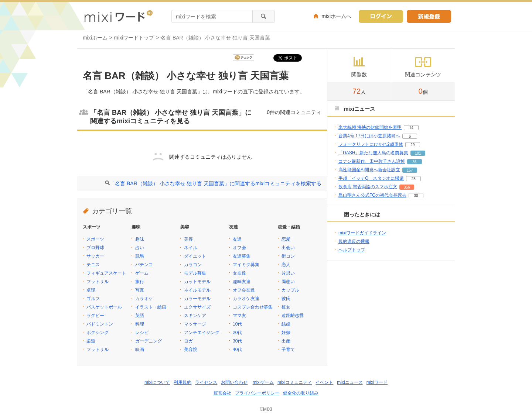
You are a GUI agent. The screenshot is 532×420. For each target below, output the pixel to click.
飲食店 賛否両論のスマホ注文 (368, 187)
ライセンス (206, 382)
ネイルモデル (197, 290)
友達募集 (242, 256)
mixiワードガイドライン (362, 233)
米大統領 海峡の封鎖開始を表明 (370, 127)
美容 (188, 239)
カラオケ (144, 299)
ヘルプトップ (352, 250)
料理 (140, 324)
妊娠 (286, 333)
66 (414, 162)
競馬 (140, 256)
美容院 (191, 350)
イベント (324, 382)
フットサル (98, 282)
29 (412, 145)
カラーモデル (197, 299)
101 (418, 153)
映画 (140, 350)
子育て (288, 350)
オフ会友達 (244, 290)
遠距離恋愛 (293, 316)
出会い (288, 248)
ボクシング (98, 333)
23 (414, 179)
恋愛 (286, 239)
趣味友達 (242, 282)
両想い (288, 282)
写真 (140, 290)
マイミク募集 (246, 265)
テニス (93, 265)
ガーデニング (149, 341)
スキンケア (195, 316)
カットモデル (197, 282)
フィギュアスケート (106, 273)
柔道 (91, 341)
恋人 (286, 265)
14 (411, 128)
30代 (237, 341)
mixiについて (157, 382)
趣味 (140, 239)
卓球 (91, 290)
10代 (237, 324)
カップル (290, 290)
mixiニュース (350, 382)
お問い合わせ (234, 382)
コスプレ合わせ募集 (253, 307)
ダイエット (195, 256)
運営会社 (222, 393)
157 (410, 170)
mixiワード (377, 382)
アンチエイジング (202, 333)
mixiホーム (95, 38)
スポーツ (95, 239)
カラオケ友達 (246, 299)
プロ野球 (95, 248)
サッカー (95, 256)
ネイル (191, 248)
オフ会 (239, 248)
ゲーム (142, 273)
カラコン (193, 265)
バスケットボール (104, 307)
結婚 (286, 324)
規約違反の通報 (354, 241)
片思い (288, 273)
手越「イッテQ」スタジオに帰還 (371, 178)
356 (407, 187)
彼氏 (286, 299)
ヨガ (188, 341)
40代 (237, 350)
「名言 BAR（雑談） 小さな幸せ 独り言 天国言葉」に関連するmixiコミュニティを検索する (216, 183)
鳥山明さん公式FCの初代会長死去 (372, 195)
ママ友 (239, 316)
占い (140, 248)
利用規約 (183, 382)
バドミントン (100, 324)
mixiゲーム (263, 382)
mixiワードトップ (134, 38)
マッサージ (195, 324)
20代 (237, 333)
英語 (140, 316)
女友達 (239, 273)
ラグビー (95, 316)
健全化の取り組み (301, 393)
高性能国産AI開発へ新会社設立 (369, 170)
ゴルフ (93, 299)
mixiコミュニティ (295, 382)
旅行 (140, 282)
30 (416, 196)
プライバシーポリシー (257, 393)
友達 (237, 239)
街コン (288, 256)
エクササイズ (197, 307)
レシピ (142, 333)
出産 (286, 341)
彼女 (286, 307)
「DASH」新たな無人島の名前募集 (373, 153)
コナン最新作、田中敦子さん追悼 (372, 161)
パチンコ (144, 265)
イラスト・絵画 (151, 307)
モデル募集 (195, 273)
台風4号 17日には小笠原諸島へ (369, 136)
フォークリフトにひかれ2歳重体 (371, 144)
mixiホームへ (336, 16)
